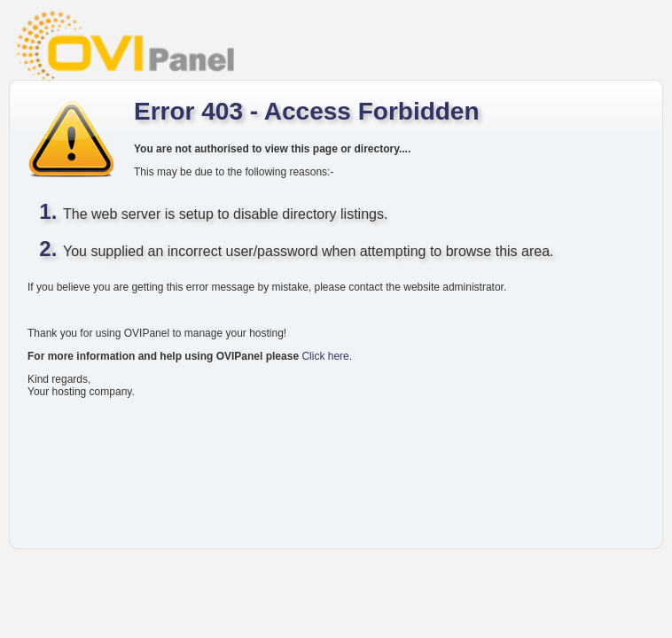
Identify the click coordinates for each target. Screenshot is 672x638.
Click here (325, 356)
